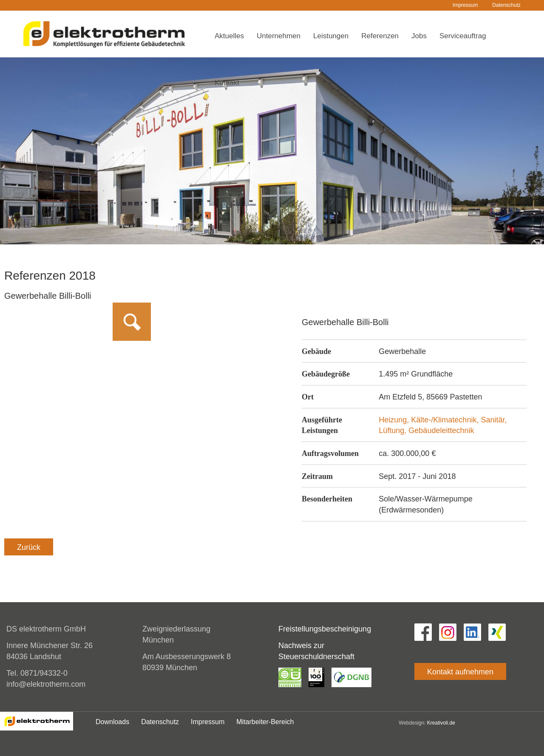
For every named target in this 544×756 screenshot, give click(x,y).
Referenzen (380, 36)
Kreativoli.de (441, 723)
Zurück (29, 547)
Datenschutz (506, 5)
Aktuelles (229, 36)
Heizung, (395, 420)
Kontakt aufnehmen (460, 672)
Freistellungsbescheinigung (325, 629)
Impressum (465, 5)
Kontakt (227, 83)
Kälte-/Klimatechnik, (446, 420)
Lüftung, (394, 430)
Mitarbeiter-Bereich (265, 722)
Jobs (419, 36)
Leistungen (331, 36)
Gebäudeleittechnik (441, 430)
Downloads (112, 722)
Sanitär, (494, 420)
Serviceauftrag (463, 36)
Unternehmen (279, 36)
